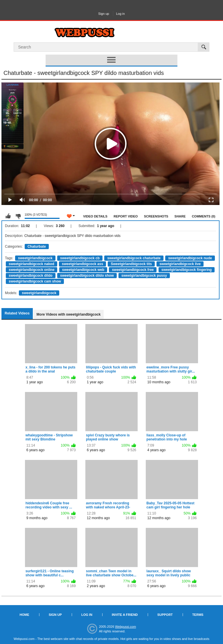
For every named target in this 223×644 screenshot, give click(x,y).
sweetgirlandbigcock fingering (187, 270)
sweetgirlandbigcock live (180, 264)
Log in (121, 14)
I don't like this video (18, 216)
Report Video (126, 216)
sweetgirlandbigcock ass (82, 264)
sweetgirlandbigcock (35, 258)
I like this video (8, 216)
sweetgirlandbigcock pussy (144, 276)
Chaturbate (37, 247)
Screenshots (156, 216)
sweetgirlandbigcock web (83, 270)
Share (180, 216)
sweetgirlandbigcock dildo (31, 276)
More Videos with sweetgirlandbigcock (69, 314)
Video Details (95, 216)
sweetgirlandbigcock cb (80, 258)
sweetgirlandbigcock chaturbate (134, 258)
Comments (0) (204, 216)
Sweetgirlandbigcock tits (131, 264)
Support (165, 615)
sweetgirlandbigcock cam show (35, 281)
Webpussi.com (125, 627)
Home (25, 615)
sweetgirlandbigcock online (32, 270)
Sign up (104, 14)
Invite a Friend (125, 615)
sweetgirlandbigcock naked (32, 264)
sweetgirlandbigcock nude (190, 258)
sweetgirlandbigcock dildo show (87, 276)
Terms (198, 615)
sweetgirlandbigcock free (133, 270)
